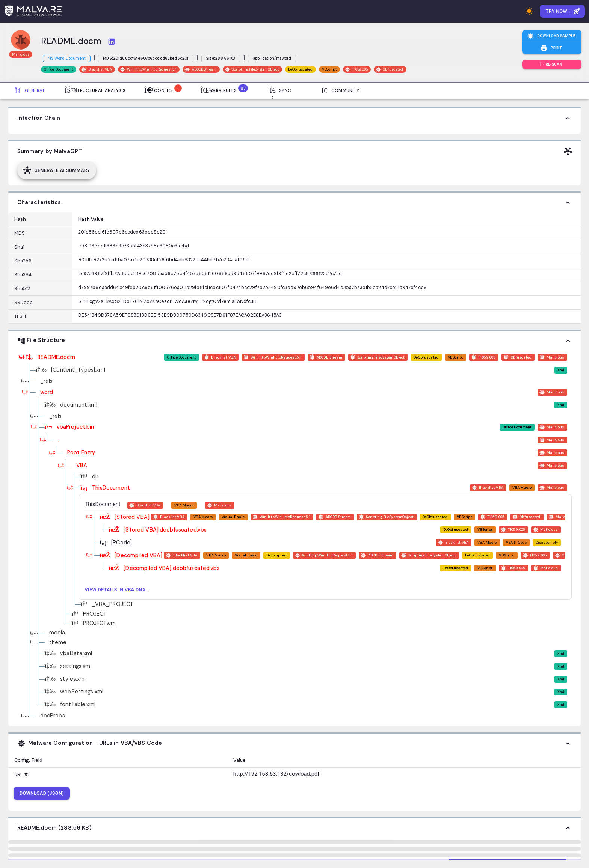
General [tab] (30, 90)
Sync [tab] (280, 90)
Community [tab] (341, 90)
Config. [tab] (162, 90)
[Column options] (59, 219)
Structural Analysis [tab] (95, 90)
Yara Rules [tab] (223, 90)
